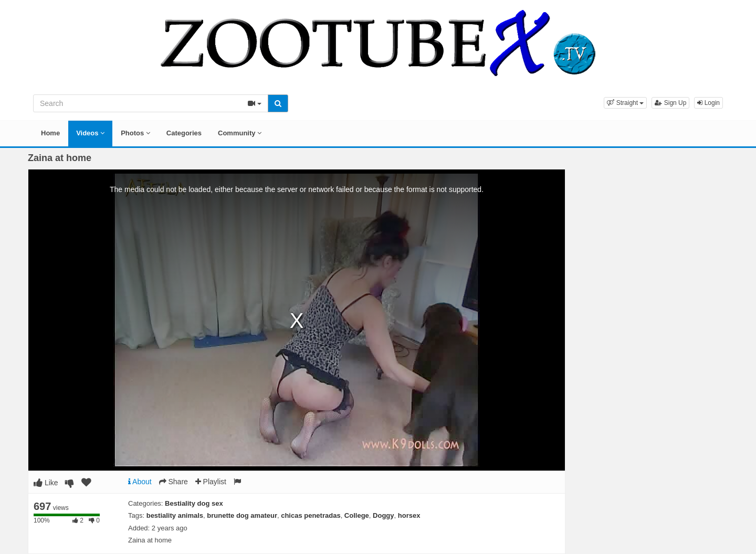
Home (50, 133)
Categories (184, 133)
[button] (625, 103)
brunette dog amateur (242, 515)
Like (46, 483)
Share (174, 482)
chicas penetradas (311, 515)
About (140, 482)
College (357, 515)
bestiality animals (175, 515)
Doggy (383, 515)
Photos (135, 133)
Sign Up (670, 103)
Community (240, 133)
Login (708, 103)
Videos (90, 133)
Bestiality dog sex (194, 503)
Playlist (211, 482)
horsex (409, 515)
